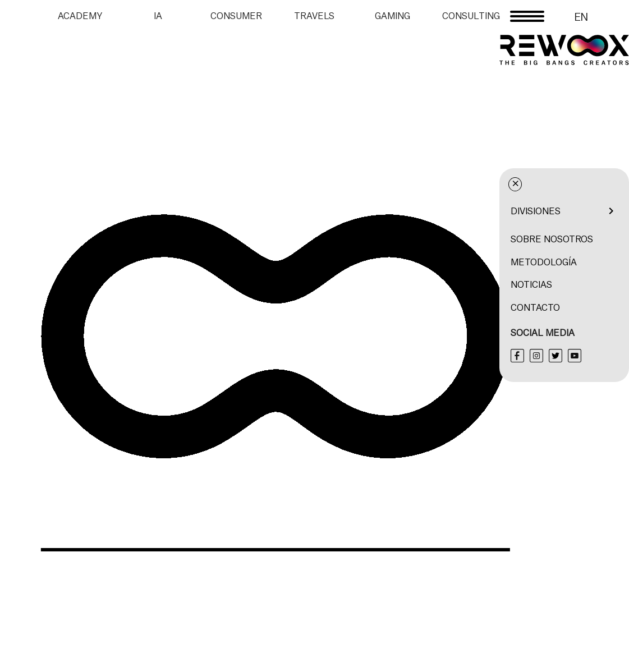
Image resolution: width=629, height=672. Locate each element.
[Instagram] (608, 356)
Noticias (603, 285)
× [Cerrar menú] (587, 184)
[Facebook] (589, 356)
